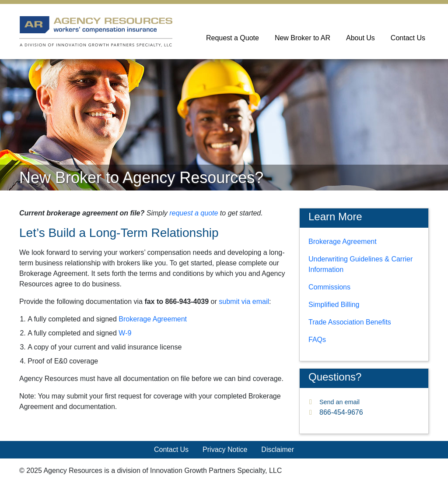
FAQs (317, 340)
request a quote (194, 213)
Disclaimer (278, 450)
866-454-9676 (341, 412)
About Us (360, 38)
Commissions (329, 287)
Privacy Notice (225, 450)
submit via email (244, 301)
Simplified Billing (334, 305)
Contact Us (408, 38)
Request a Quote (233, 38)
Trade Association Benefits (350, 322)
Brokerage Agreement (153, 319)
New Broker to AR (303, 38)
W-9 (125, 333)
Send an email (339, 402)
